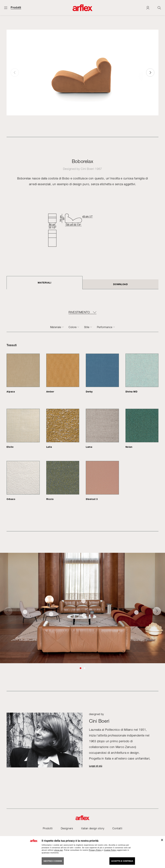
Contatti (117, 828)
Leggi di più (96, 766)
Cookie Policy (110, 850)
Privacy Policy (95, 850)
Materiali (44, 283)
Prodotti (16, 8)
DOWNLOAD (120, 284)
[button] (150, 73)
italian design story (93, 828)
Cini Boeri (87, 169)
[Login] (148, 8)
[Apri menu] (6, 8)
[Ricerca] (159, 8)
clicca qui (58, 850)
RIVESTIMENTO (79, 312)
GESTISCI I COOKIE (53, 861)
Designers (67, 828)
